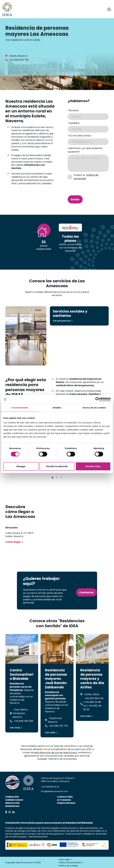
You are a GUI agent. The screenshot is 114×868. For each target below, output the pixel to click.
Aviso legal (64, 859)
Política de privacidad (70, 863)
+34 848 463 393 (23, 721)
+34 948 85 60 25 (50, 787)
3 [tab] (61, 478)
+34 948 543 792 (19, 60)
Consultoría (65, 797)
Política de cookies (68, 866)
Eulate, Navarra (18, 56)
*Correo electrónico (79, 136)
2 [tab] (57, 478)
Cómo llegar (13, 542)
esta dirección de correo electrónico (56, 753)
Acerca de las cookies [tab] (94, 408)
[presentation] (84, 186)
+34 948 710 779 (58, 726)
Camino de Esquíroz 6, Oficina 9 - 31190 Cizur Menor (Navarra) (58, 780)
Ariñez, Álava (92, 694)
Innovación (12, 803)
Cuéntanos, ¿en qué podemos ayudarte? (85, 150)
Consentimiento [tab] (20, 408)
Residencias (12, 806)
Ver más (15, 728)
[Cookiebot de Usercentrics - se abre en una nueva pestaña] (98, 399)
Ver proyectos (62, 321)
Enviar (75, 199)
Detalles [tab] (57, 408)
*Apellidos (74, 123)
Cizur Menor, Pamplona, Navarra (20, 713)
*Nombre (73, 110)
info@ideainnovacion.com (55, 791)
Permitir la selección (57, 466)
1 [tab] (53, 478)
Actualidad (64, 800)
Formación (12, 797)
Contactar (86, 592)
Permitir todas (93, 466)
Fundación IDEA (66, 803)
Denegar (21, 466)
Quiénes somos (14, 800)
